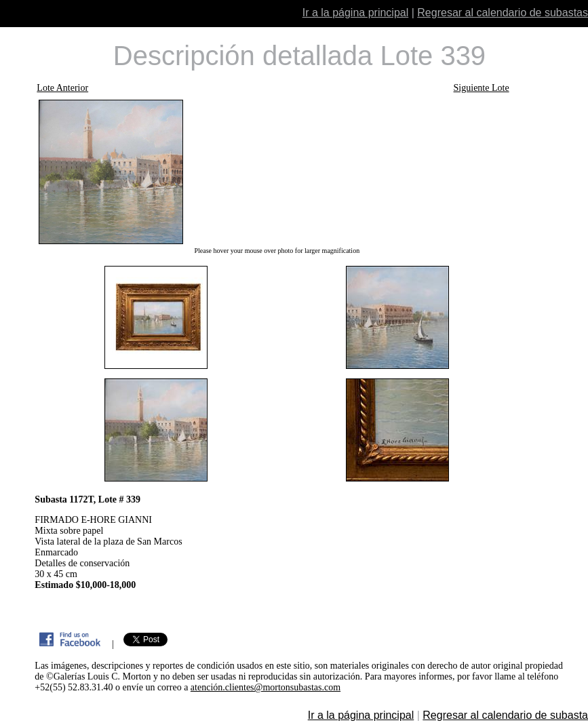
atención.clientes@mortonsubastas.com (266, 687)
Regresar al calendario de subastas (503, 13)
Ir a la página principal (356, 13)
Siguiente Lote (482, 88)
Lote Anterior (62, 88)
